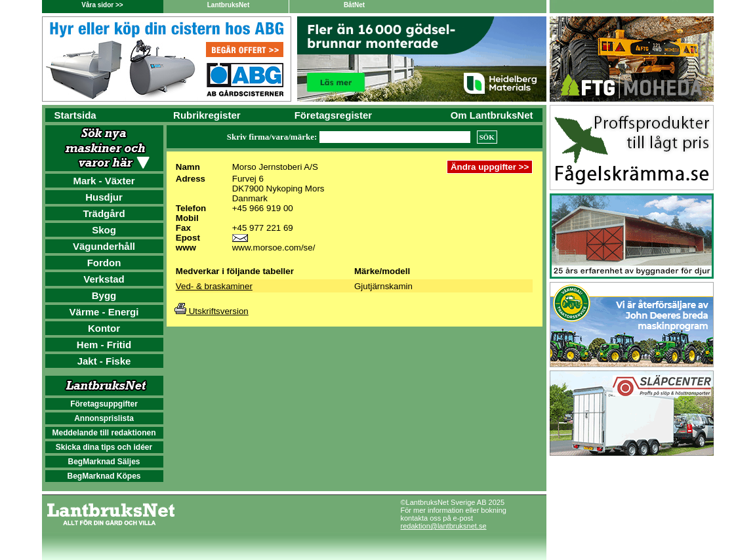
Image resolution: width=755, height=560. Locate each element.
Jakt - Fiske (104, 361)
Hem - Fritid (104, 345)
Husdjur (104, 197)
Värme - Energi (104, 312)
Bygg (104, 295)
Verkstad (104, 279)
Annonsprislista (104, 418)
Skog (104, 230)
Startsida (75, 115)
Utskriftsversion (212, 311)
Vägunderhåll (104, 246)
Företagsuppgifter (104, 404)
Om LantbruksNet (492, 115)
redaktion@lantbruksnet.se (444, 526)
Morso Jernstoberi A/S (275, 167)
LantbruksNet (228, 5)
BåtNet (354, 5)
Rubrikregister (207, 115)
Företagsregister (333, 115)
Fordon (104, 263)
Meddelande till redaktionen (104, 433)
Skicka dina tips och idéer (104, 447)
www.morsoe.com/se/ (274, 248)
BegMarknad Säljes (104, 462)
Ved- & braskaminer (214, 286)
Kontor (104, 328)
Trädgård (104, 213)
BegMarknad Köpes (104, 476)
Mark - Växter (104, 181)
